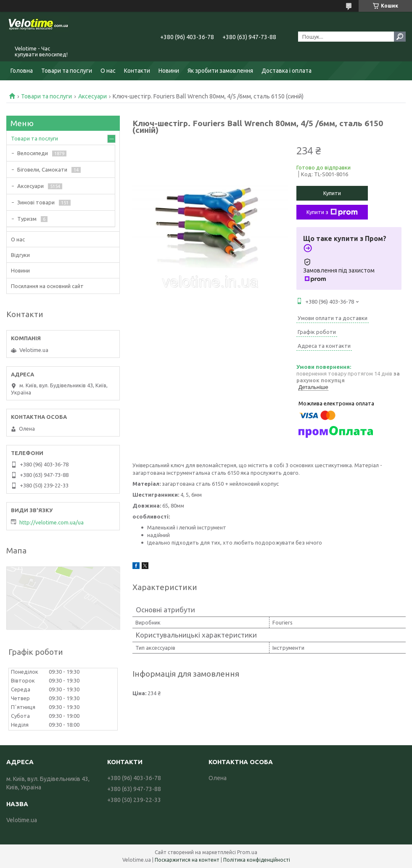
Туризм (27, 219)
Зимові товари (36, 202)
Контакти (137, 71)
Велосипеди (33, 153)
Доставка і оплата (287, 71)
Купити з (332, 212)
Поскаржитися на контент (187, 860)
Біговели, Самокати (42, 169)
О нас (108, 71)
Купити (332, 193)
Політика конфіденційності (257, 860)
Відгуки (20, 255)
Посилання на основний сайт (47, 286)
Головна (22, 71)
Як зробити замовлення (220, 71)
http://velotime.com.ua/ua (51, 522)
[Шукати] (400, 37)
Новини (169, 71)
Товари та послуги (67, 71)
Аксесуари (92, 96)
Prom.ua (247, 852)
